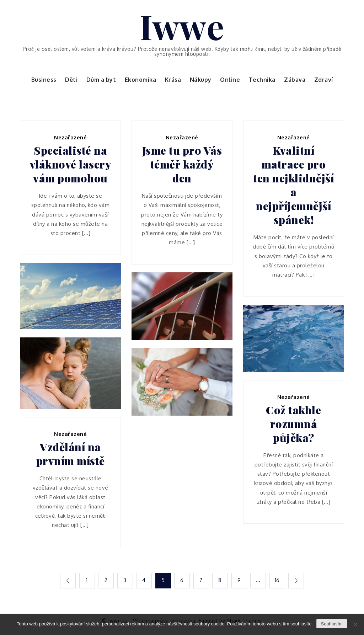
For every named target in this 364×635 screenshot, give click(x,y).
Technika (262, 80)
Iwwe (182, 26)
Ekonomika (141, 80)
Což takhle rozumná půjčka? (293, 424)
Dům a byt (101, 80)
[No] (355, 624)
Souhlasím (332, 624)
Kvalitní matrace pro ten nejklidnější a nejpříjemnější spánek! (293, 185)
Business (44, 80)
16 (277, 580)
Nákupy (201, 80)
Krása (173, 80)
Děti (71, 80)
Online (230, 80)
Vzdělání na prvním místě (71, 454)
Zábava (295, 80)
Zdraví (324, 80)
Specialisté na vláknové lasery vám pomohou (71, 164)
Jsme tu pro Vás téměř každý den (182, 164)
